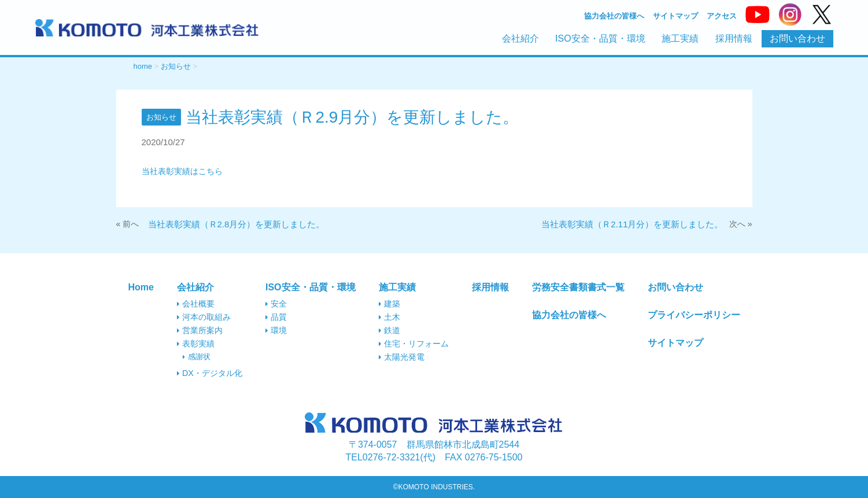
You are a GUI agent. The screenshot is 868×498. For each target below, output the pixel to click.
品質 (276, 317)
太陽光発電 (402, 357)
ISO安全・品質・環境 (600, 38)
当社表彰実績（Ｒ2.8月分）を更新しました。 (237, 224)
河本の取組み (204, 317)
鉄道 (389, 330)
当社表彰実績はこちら (182, 171)
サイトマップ (675, 16)
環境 (276, 330)
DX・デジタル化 (210, 373)
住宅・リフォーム (414, 344)
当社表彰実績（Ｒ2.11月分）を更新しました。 (632, 224)
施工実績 (680, 38)
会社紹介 (520, 38)
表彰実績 (196, 344)
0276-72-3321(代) (391, 457)
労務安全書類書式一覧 (578, 287)
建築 (389, 304)
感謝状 (197, 357)
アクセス (722, 16)
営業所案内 (200, 330)
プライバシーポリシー (694, 315)
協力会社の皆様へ (614, 16)
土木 (389, 317)
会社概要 (196, 304)
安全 (276, 304)
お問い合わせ (797, 38)
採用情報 (734, 38)
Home (141, 287)
